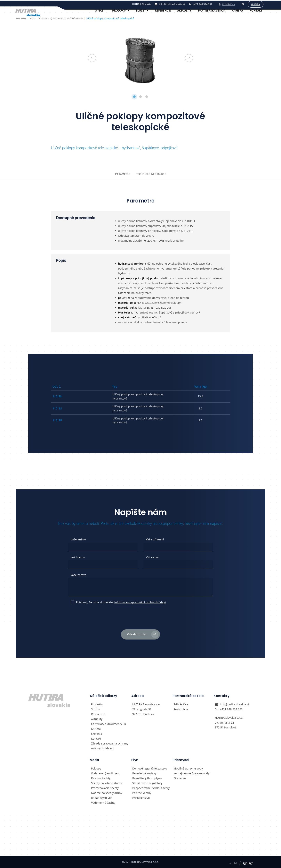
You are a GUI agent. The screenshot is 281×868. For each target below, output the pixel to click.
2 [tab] (141, 97)
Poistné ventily (142, 793)
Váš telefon (78, 557)
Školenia (97, 734)
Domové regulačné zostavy (150, 768)
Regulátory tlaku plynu (147, 778)
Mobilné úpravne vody (188, 768)
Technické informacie (151, 174)
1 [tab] (134, 97)
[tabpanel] (141, 58)
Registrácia (181, 709)
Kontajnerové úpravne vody (191, 773)
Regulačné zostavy (144, 773)
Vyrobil (241, 862)
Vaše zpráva (78, 575)
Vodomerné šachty (103, 803)
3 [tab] (147, 97)
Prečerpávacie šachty (105, 788)
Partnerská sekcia (212, 10)
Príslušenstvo (141, 798)
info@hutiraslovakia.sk (235, 704)
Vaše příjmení (155, 539)
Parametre (122, 174)
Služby (141, 10)
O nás (99, 10)
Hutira (254, 4)
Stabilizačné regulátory (147, 783)
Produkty (119, 10)
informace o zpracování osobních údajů (140, 602)
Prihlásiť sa (226, 4)
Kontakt (256, 10)
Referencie (163, 10)
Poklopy (96, 768)
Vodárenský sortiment (105, 773)
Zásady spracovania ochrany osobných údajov (110, 746)
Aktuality (184, 10)
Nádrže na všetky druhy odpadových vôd (107, 795)
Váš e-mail (153, 557)
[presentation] (140, 618)
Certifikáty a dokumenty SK (109, 724)
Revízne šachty (101, 778)
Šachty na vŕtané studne (107, 783)
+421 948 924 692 (231, 709)
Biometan (180, 778)
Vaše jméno (78, 539)
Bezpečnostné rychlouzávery (151, 788)
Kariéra (237, 10)
